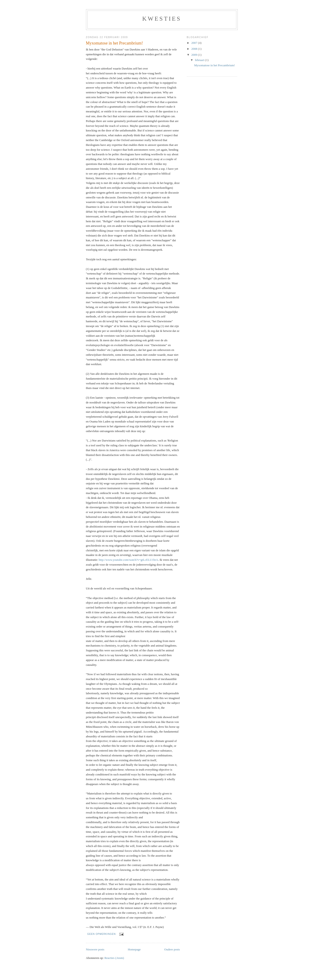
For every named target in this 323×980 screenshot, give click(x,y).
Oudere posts (172, 949)
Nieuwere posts (95, 949)
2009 (195, 55)
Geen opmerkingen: (102, 934)
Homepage (134, 949)
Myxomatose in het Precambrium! (115, 43)
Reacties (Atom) (114, 958)
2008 (195, 49)
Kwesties (162, 19)
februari (200, 60)
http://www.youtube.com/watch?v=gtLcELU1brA (128, 560)
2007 (195, 43)
